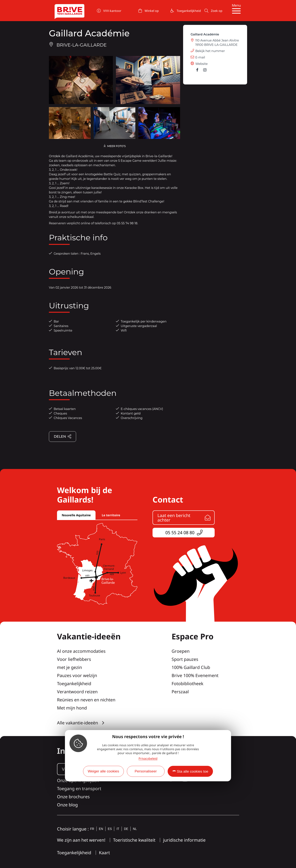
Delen (63, 437)
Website (202, 64)
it (118, 829)
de (126, 829)
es (110, 829)
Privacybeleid (148, 758)
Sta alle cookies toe (193, 771)
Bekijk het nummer (210, 51)
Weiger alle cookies (103, 771)
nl (135, 829)
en (101, 829)
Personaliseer (146, 771)
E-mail (200, 57)
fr (92, 829)
